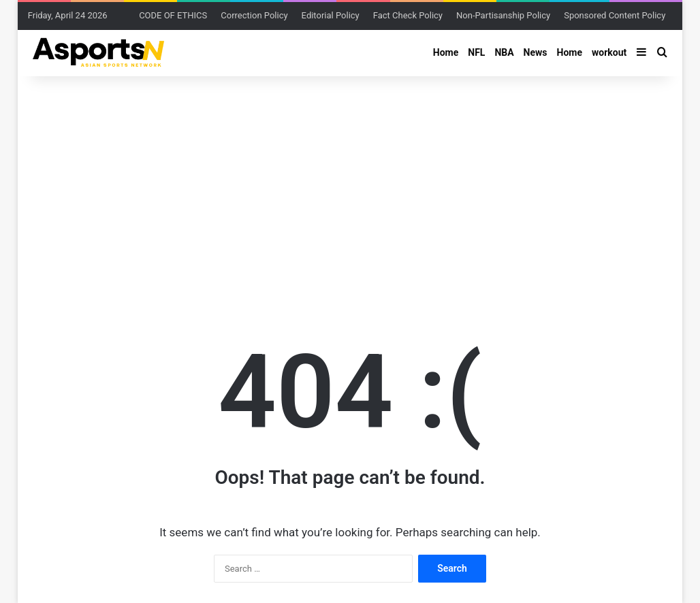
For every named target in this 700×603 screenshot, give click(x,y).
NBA (504, 52)
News (536, 52)
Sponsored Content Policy (615, 15)
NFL (476, 52)
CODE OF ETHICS (173, 15)
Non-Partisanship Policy (503, 15)
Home (446, 52)
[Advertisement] (350, 185)
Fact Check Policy (408, 15)
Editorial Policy (331, 15)
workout (609, 52)
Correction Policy (254, 15)
